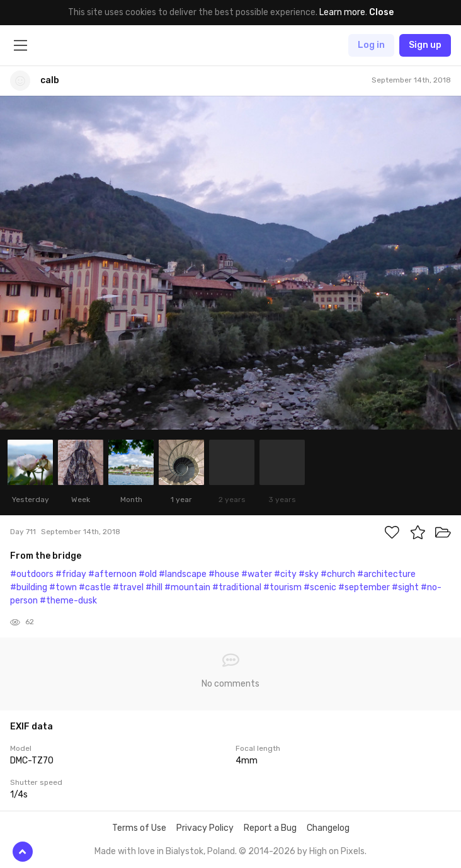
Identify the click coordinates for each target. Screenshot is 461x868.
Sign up (425, 45)
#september (364, 587)
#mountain (187, 587)
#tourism (282, 587)
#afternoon (112, 574)
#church (338, 574)
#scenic (320, 587)
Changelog (328, 828)
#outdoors (32, 574)
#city (285, 574)
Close (381, 12)
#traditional (237, 587)
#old (148, 574)
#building (29, 587)
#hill (154, 587)
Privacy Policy (205, 828)
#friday (71, 574)
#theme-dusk (68, 601)
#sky (309, 574)
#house (224, 574)
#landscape (183, 574)
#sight (405, 587)
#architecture (386, 574)
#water (257, 574)
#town (63, 587)
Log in (371, 45)
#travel (128, 587)
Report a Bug (270, 828)
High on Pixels (337, 851)
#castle (95, 587)
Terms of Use (139, 828)
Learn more (342, 12)
